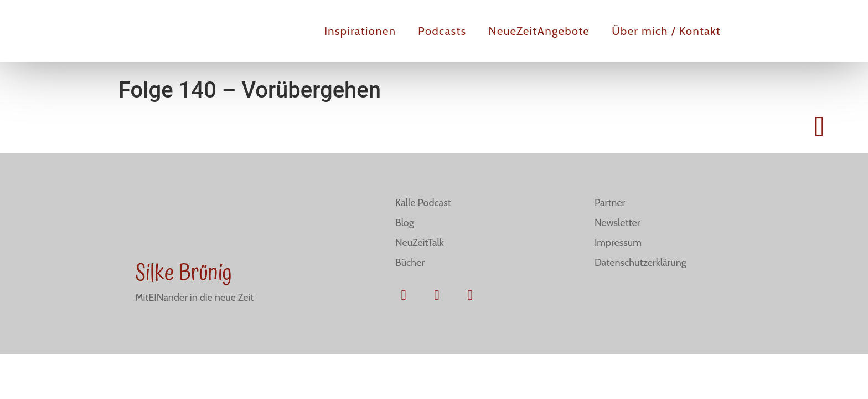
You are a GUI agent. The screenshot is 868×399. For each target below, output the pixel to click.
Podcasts (442, 31)
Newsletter (617, 223)
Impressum (618, 243)
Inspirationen (360, 31)
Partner (610, 203)
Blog (405, 223)
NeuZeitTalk (420, 243)
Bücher (410, 263)
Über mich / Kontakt (666, 31)
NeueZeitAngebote (539, 31)
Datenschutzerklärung (640, 263)
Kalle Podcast (423, 203)
